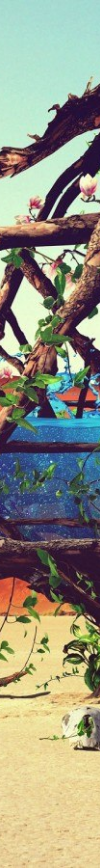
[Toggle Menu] (94, 6)
